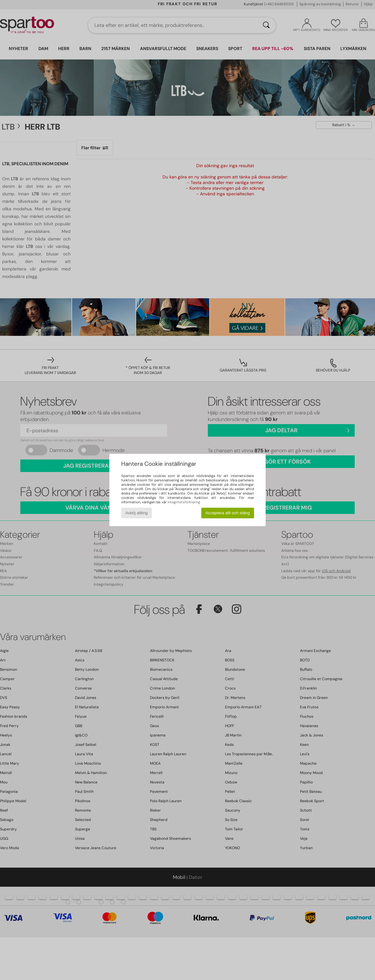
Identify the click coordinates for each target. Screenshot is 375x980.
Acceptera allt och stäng (227, 513)
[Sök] (266, 25)
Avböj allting (137, 513)
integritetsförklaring (184, 502)
